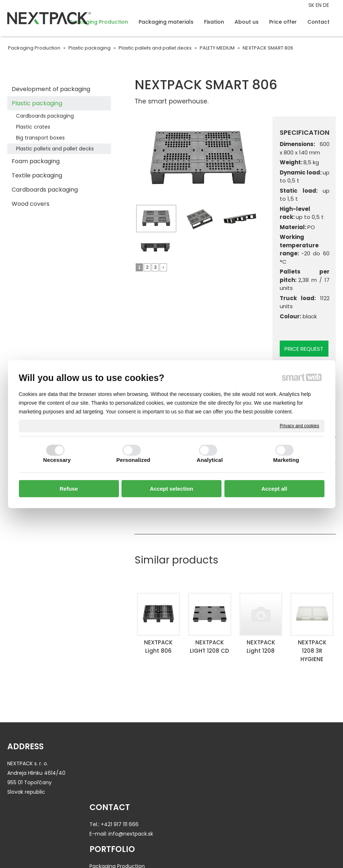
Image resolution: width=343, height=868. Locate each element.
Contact (273, 782)
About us (273, 763)
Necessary (57, 460)
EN (319, 5)
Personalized (133, 460)
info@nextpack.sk (133, 773)
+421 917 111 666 (122, 763)
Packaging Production (205, 763)
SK (312, 5)
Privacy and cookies (300, 425)
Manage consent (270, 849)
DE (327, 5)
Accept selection (171, 489)
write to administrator (170, 849)
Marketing (286, 460)
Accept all (274, 489)
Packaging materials (203, 773)
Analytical (210, 460)
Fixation (187, 782)
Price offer (275, 773)
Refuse (69, 489)
